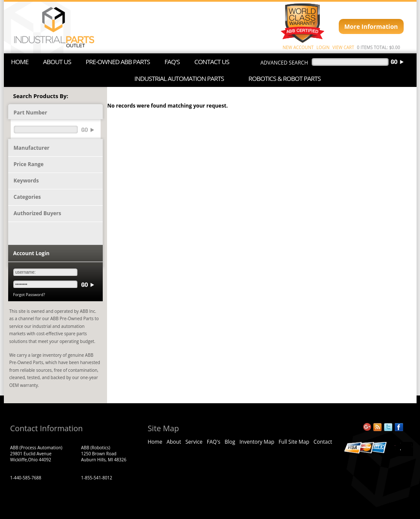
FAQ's (213, 442)
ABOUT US (57, 62)
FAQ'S (172, 62)
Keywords (26, 181)
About (174, 442)
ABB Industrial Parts (50, 28)
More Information (371, 26)
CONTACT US (212, 62)
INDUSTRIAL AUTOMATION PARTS (179, 78)
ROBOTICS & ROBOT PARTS (285, 78)
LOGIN (323, 47)
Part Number (31, 113)
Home (155, 442)
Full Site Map (294, 442)
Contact (323, 442)
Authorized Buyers (38, 213)
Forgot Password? (29, 295)
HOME (20, 62)
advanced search (284, 63)
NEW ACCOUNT (298, 47)
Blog (230, 442)
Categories (28, 197)
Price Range (29, 164)
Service (194, 442)
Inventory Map (257, 442)
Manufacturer (32, 148)
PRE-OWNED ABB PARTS (118, 62)
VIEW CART (343, 47)
